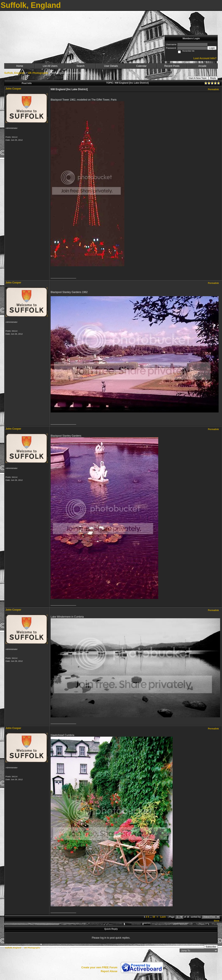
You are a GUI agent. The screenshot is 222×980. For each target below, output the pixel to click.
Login (212, 48)
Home (20, 66)
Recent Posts (172, 66)
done (216, 921)
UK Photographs (38, 73)
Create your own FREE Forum (99, 967)
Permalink (213, 89)
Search (80, 66)
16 (154, 917)
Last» (163, 917)
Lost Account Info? (205, 58)
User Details (111, 66)
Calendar (141, 66)
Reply (213, 78)
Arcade (202, 66)
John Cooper (13, 89)
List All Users (50, 66)
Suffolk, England (14, 73)
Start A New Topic (198, 78)
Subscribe (211, 947)
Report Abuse (109, 971)
